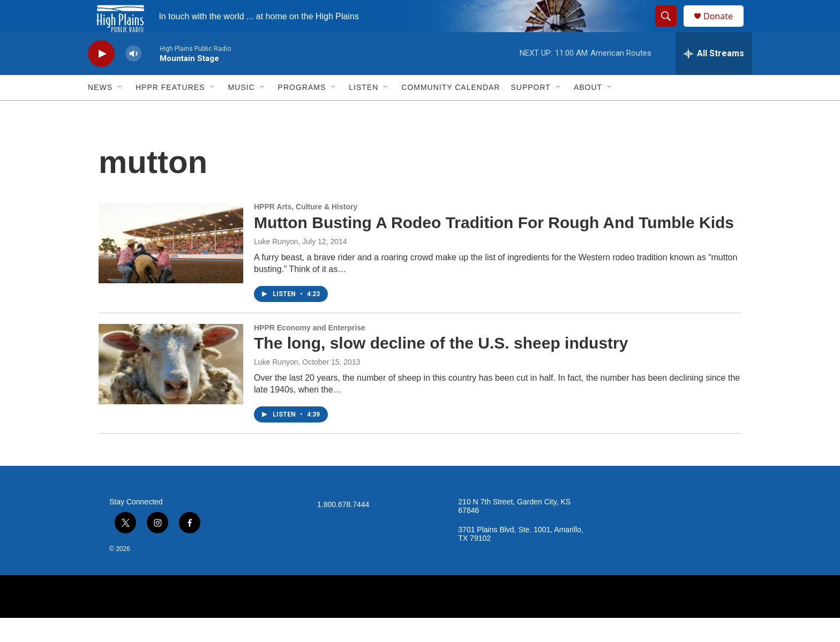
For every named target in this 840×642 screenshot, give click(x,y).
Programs (302, 111)
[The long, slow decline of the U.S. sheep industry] (171, 388)
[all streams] (714, 78)
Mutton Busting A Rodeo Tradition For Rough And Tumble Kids (494, 247)
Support (530, 111)
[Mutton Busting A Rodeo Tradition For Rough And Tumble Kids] (171, 267)
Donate (725, 28)
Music (241, 111)
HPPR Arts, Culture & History (306, 231)
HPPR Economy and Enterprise (310, 352)
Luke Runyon (276, 266)
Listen (363, 111)
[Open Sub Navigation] (121, 111)
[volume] (133, 78)
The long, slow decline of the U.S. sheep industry (441, 367)
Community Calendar (451, 111)
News (100, 111)
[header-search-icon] (671, 28)
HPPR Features (170, 111)
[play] (101, 78)
